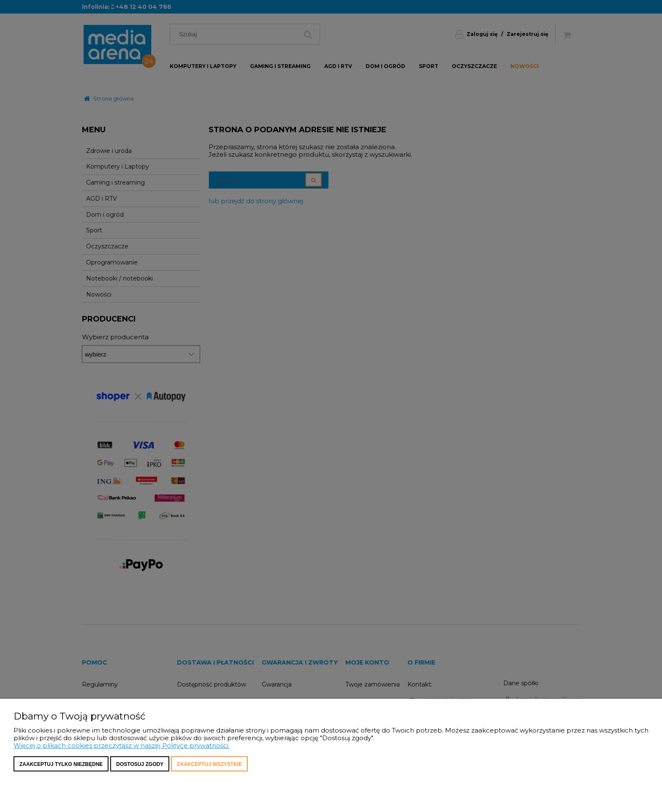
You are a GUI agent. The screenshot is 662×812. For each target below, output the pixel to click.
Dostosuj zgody (140, 764)
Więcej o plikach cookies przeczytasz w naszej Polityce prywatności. (122, 745)
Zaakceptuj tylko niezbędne (61, 764)
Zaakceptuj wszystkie (209, 764)
